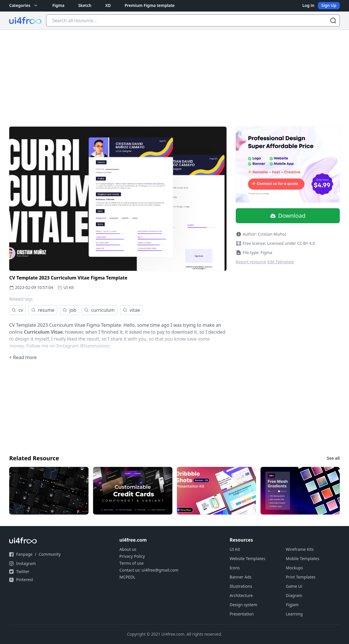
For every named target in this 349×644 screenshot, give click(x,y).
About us (128, 549)
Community (50, 554)
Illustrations (241, 586)
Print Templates (301, 577)
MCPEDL (127, 577)
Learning (294, 614)
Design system (244, 605)
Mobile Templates (303, 558)
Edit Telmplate (281, 262)
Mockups (294, 568)
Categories (24, 5)
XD (108, 5)
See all (333, 458)
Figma (59, 5)
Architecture (241, 595)
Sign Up (329, 5)
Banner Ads (241, 577)
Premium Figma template (150, 5)
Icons (235, 568)
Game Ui (294, 586)
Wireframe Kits (300, 549)
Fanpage (24, 554)
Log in (308, 5)
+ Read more (23, 357)
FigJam (292, 605)
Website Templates (248, 558)
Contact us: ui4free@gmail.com (149, 570)
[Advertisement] (175, 73)
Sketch (85, 5)
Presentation (242, 614)
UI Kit (69, 287)
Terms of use (131, 563)
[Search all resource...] (193, 20)
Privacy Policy (132, 556)
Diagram (294, 595)
